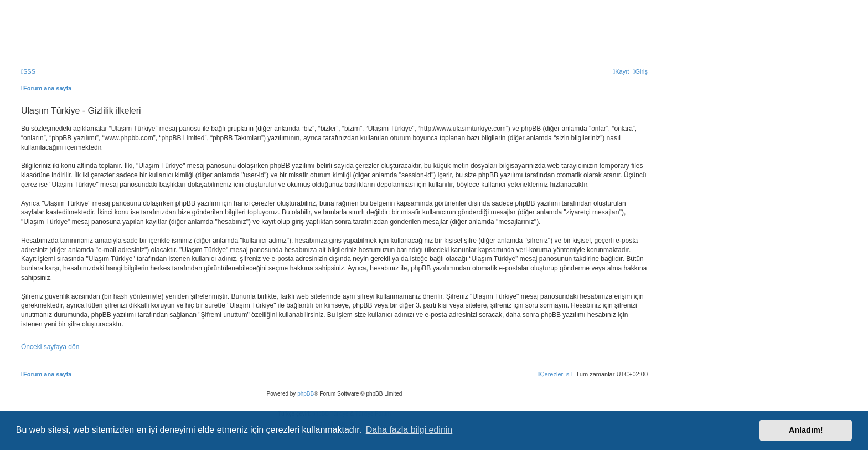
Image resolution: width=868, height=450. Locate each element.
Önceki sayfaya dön (50, 347)
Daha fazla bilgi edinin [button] (409, 430)
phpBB (306, 394)
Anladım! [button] (806, 430)
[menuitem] (28, 71)
